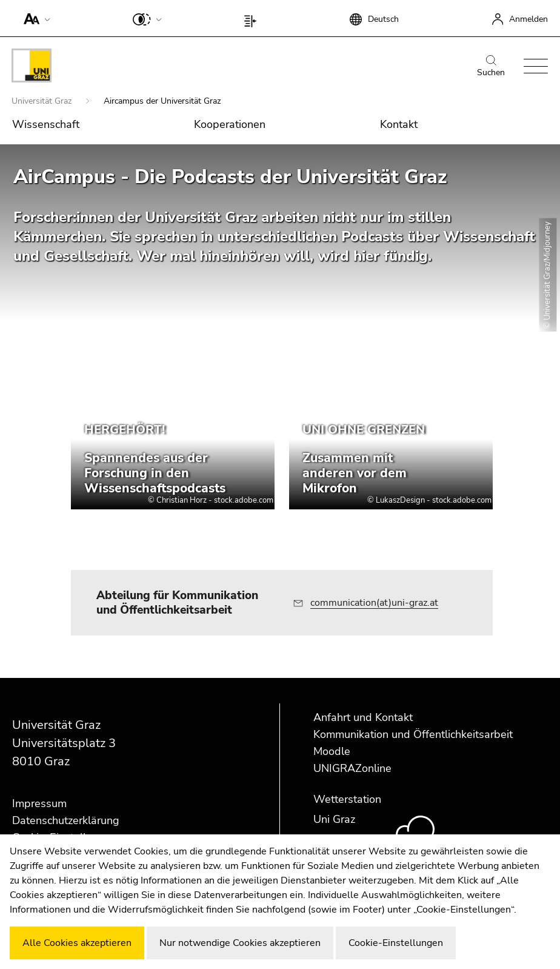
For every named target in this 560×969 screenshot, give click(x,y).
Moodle (332, 751)
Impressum (39, 803)
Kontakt (399, 124)
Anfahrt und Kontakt (363, 717)
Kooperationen (230, 124)
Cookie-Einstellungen (396, 943)
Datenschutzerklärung (66, 820)
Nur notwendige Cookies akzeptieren (240, 943)
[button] (34, 18)
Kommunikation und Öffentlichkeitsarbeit (413, 734)
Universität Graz (43, 101)
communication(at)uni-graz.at (374, 603)
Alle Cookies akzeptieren (77, 943)
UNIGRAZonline (352, 768)
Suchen (491, 67)
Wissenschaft (46, 124)
